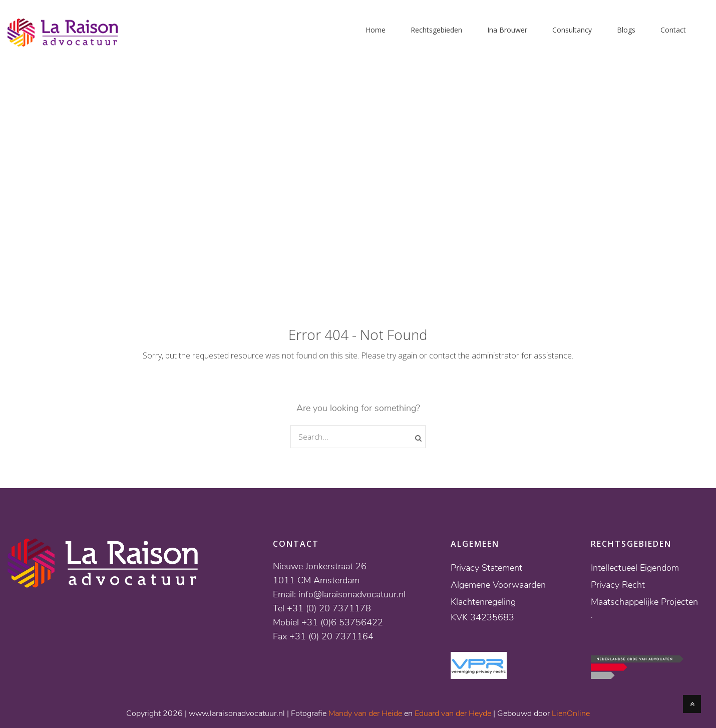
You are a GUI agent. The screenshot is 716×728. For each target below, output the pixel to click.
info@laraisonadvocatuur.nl (352, 594)
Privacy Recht (618, 585)
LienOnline (571, 713)
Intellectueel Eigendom (635, 568)
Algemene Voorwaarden (498, 585)
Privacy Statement (486, 568)
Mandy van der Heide (365, 713)
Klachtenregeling (483, 602)
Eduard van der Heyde (453, 713)
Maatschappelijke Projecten (644, 602)
